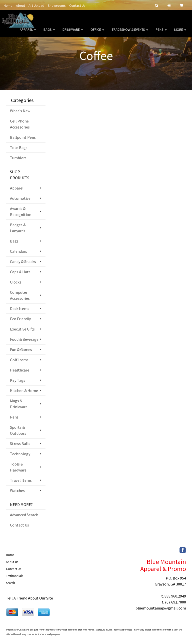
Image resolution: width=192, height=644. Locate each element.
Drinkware (73, 32)
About (20, 5)
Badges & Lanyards (18, 228)
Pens (161, 32)
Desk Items (20, 308)
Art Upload (36, 5)
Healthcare (20, 370)
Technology (20, 454)
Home (8, 5)
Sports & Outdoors (18, 430)
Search (10, 583)
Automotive (20, 198)
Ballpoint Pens (23, 137)
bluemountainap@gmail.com (161, 608)
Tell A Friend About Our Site (29, 598)
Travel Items (21, 480)
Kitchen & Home (24, 390)
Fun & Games (21, 349)
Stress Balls (20, 443)
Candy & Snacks (23, 261)
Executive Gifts (22, 329)
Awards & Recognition (21, 211)
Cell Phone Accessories (20, 124)
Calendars (18, 251)
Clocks (16, 282)
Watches (17, 490)
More (180, 32)
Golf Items (19, 360)
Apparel (28, 32)
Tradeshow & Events (130, 32)
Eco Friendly (20, 319)
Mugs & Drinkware (19, 404)
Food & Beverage (24, 339)
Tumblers (18, 158)
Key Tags (18, 380)
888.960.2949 (175, 596)
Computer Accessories (20, 295)
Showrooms (57, 5)
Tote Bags (19, 147)
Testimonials (14, 576)
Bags (49, 32)
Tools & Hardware (18, 467)
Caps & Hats (20, 272)
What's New (20, 111)
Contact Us (77, 5)
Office (97, 32)
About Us (12, 562)
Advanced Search (24, 515)
